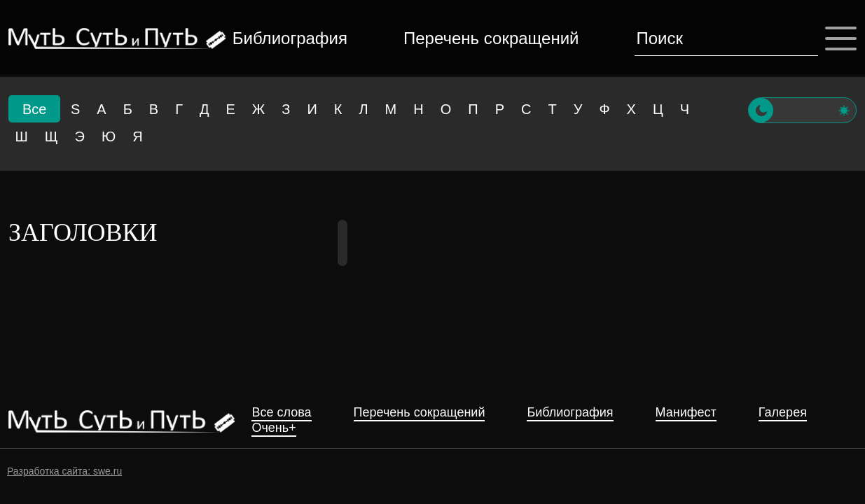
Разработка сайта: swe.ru (64, 471)
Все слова (281, 413)
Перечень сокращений (491, 38)
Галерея (783, 413)
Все (34, 109)
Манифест (686, 413)
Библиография (290, 38)
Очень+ (274, 428)
